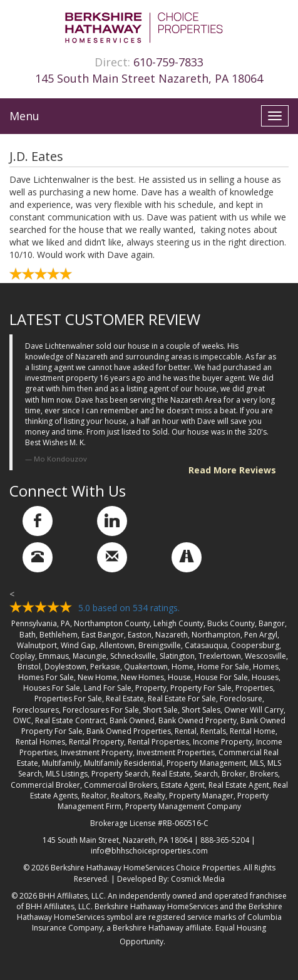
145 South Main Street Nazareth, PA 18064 (149, 78)
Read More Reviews (232, 470)
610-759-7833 (168, 62)
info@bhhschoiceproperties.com (149, 851)
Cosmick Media (198, 879)
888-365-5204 (225, 840)
